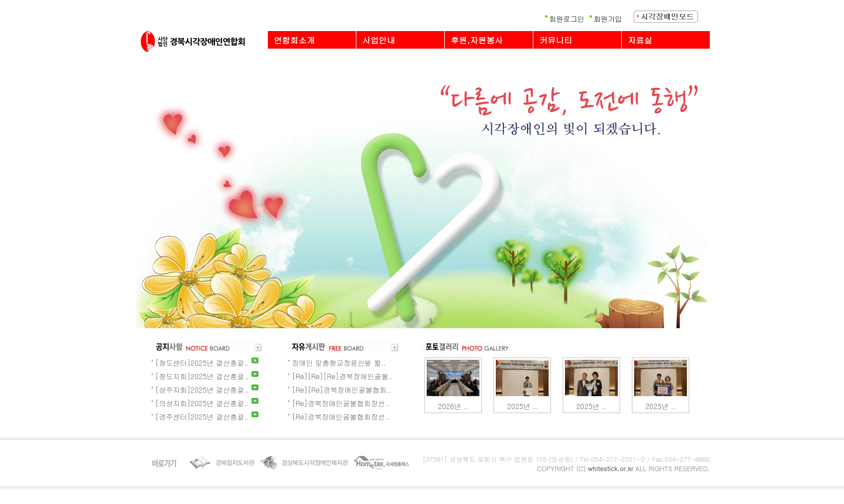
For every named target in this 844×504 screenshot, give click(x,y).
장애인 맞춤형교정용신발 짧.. (339, 362)
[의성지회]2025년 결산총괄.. (202, 403)
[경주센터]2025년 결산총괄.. (202, 416)
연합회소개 (294, 40)
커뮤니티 (556, 40)
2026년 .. (453, 406)
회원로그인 (567, 18)
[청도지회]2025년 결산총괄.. (202, 376)
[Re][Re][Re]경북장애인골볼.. (342, 376)
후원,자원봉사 (477, 40)
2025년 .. (522, 406)
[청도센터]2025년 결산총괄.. (202, 362)
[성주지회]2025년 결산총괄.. (202, 389)
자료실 (640, 40)
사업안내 (379, 40)
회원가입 (608, 18)
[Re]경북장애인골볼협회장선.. (341, 403)
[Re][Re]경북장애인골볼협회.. (342, 389)
